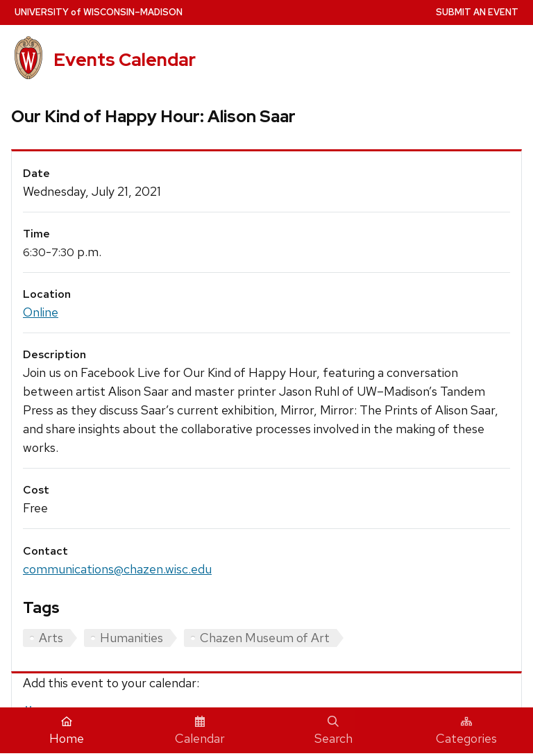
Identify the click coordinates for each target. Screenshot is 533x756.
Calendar (200, 731)
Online (41, 312)
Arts (51, 638)
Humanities (132, 638)
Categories (466, 731)
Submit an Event (477, 12)
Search (333, 731)
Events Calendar (125, 60)
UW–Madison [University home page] (99, 12)
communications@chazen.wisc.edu (117, 569)
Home (67, 731)
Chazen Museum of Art (265, 638)
